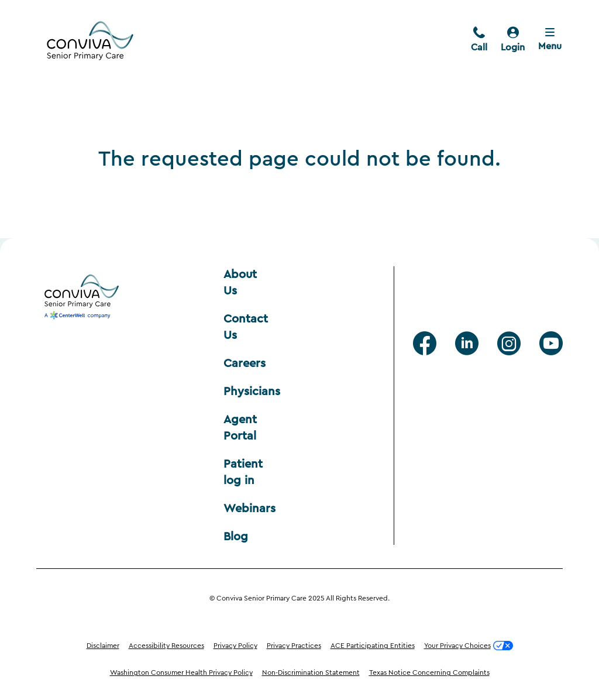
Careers (245, 363)
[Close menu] (550, 40)
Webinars (245, 509)
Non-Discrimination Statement (311, 672)
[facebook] (425, 344)
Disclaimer (103, 646)
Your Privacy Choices (469, 646)
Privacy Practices (294, 646)
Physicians (245, 392)
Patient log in (245, 472)
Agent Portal (242, 428)
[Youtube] (551, 344)
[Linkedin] (467, 344)
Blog (236, 537)
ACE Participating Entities (373, 646)
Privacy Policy (235, 646)
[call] (479, 40)
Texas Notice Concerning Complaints (429, 672)
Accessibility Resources (166, 646)
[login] (513, 40)
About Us (242, 283)
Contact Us (245, 327)
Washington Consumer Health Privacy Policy (181, 672)
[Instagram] (509, 344)
